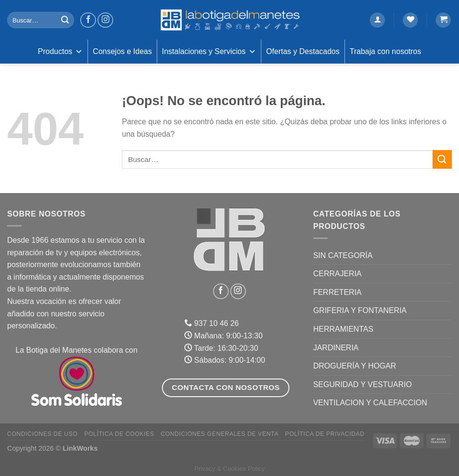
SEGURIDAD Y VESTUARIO (363, 384)
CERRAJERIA (337, 274)
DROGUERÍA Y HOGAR (355, 366)
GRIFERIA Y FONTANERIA (360, 310)
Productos (60, 52)
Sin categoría (343, 255)
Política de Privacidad (325, 434)
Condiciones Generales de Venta (220, 434)
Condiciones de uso (43, 434)
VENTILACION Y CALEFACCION (370, 403)
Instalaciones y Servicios (209, 52)
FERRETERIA (337, 292)
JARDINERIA (336, 348)
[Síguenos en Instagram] (105, 20)
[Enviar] (65, 20)
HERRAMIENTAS (343, 329)
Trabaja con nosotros (385, 51)
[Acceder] (377, 20)
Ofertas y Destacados (303, 51)
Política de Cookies (119, 434)
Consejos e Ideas (122, 51)
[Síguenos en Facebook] (88, 20)
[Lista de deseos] (410, 20)
